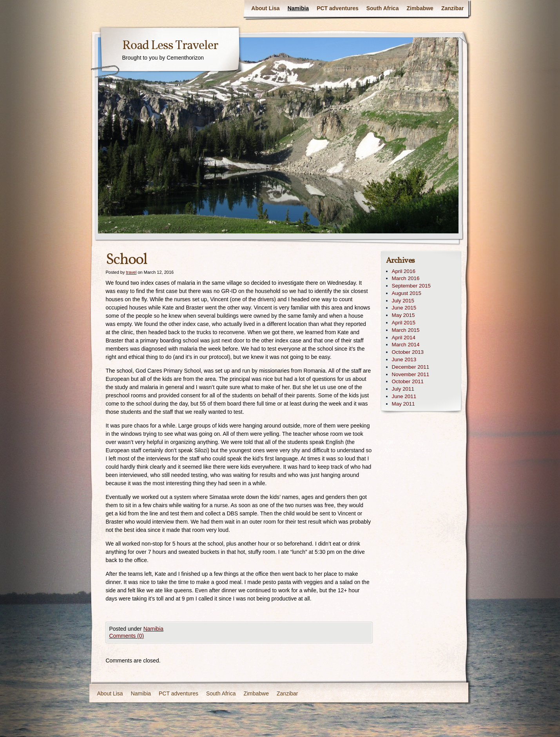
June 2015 (404, 308)
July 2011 (403, 389)
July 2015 (403, 301)
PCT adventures (338, 8)
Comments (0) (127, 636)
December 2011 (411, 367)
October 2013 (408, 352)
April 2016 (404, 271)
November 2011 (411, 374)
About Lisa (265, 8)
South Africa (383, 8)
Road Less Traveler (170, 46)
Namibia (298, 8)
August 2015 (407, 293)
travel (131, 272)
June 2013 (404, 359)
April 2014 (404, 338)
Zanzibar (453, 8)
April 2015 (404, 323)
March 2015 (406, 330)
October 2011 (408, 381)
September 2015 (411, 286)
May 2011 (403, 404)
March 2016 (406, 278)
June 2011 (404, 396)
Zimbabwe (420, 8)
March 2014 (406, 345)
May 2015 (403, 315)
